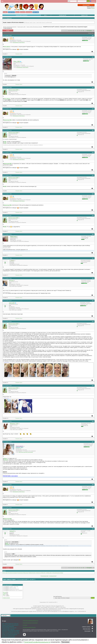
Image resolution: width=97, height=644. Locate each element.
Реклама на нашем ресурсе (29, 627)
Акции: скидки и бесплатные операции (34, 27)
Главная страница (86, 627)
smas (4, 573)
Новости (17, 12)
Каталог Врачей (11, 12)
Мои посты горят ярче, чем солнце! (26, 452)
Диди (5, 458)
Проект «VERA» (36, 12)
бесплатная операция (12, 573)
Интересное (23, 12)
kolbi (5, 142)
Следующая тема (53, 576)
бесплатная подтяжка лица (23, 573)
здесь (93, 8)
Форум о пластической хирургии (10, 27)
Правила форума (6, 598)
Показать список (19, 54)
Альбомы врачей (63, 15)
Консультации (29, 12)
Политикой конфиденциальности (37, 642)
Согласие (25, 625)
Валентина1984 (13, 90)
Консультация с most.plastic (22, 15)
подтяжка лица (49, 573)
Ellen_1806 (17, 61)
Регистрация (86, 5)
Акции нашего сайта (21, 27)
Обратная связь (87, 629)
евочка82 (12, 303)
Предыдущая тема (45, 576)
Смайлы (5, 593)
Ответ (8, 31)
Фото (45, 15)
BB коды (5, 592)
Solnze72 (6, 460)
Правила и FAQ (84, 15)
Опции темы (91, 33)
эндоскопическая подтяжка (58, 573)
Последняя (89, 31)
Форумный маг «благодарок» (19, 42)
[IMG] (4, 595)
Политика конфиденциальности (30, 621)
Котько (11, 280)
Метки (4, 571)
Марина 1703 (14, 424)
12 (83, 31)
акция (7, 573)
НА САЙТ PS (5, 12)
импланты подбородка (41, 573)
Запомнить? (93, 1)
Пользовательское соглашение (30, 623)
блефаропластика (32, 573)
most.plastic (7, 47)
